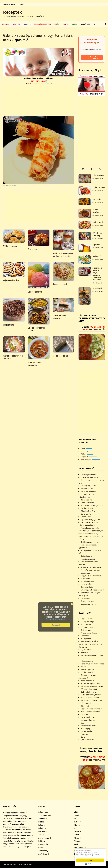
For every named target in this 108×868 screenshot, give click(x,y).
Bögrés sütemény (88, 511)
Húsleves (85, 653)
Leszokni (42, 822)
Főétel (87, 454)
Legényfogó (86, 573)
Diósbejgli (85, 706)
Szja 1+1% (78, 822)
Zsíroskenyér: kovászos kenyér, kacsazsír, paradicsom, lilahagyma (97, 274)
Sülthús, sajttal (87, 672)
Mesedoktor (43, 831)
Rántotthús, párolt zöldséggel (93, 664)
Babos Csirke (86, 517)
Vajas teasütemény (11, 280)
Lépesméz (85, 714)
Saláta (84, 667)
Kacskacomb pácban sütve (92, 700)
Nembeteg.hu (43, 844)
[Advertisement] (39, 100)
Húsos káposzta (87, 669)
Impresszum (7, 865)
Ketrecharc (78, 831)
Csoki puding (9, 325)
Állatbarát (77, 838)
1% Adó (76, 815)
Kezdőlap (6, 24)
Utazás (41, 848)
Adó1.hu (77, 825)
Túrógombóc (97, 256)
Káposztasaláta (87, 661)
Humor (76, 835)
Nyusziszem (86, 598)
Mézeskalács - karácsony (98, 234)
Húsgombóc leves (88, 717)
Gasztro (27, 24)
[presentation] (83, 169)
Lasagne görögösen (89, 604)
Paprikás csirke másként (91, 570)
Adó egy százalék (45, 838)
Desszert (89, 457)
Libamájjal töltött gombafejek (93, 590)
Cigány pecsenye (99, 187)
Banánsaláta (86, 514)
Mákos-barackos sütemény (59, 317)
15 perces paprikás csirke (91, 567)
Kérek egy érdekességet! (92, 58)
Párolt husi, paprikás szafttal (92, 686)
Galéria (8, 36)
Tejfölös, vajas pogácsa (90, 542)
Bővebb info (89, 856)
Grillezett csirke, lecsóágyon (35, 364)
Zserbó (84, 723)
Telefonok (77, 841)
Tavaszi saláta (87, 500)
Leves (87, 448)
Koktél (65, 24)
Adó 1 (76, 812)
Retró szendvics (98, 175)
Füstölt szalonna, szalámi (91, 695)
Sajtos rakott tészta (89, 726)
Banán (84, 737)
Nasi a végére (91, 460)
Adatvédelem (17, 865)
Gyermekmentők (80, 848)
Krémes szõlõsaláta (89, 486)
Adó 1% (75, 24)
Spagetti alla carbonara (90, 477)
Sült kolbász (97, 199)
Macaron (84, 734)
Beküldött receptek (42, 24)
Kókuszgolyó (86, 728)
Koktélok (42, 841)
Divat (76, 819)
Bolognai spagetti (60, 284)
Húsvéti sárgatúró (88, 559)
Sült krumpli (86, 703)
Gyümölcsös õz (87, 587)
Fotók (57, 24)
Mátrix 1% (42, 828)
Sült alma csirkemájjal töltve (92, 505)
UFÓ (75, 828)
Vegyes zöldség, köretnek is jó (93, 709)
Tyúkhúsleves (86, 556)
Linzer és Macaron (88, 720)
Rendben (90, 860)
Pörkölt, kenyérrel (96, 211)
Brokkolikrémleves (88, 491)
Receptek (12, 12)
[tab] (83, 169)
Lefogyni (42, 825)
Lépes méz (96, 245)
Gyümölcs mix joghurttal (91, 519)
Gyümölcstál (97, 288)
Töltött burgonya (10, 246)
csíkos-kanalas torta (61, 356)
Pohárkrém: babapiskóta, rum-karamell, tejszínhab (63, 255)
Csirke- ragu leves (88, 601)
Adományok (85, 24)
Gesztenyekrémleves (89, 474)
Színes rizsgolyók (35, 292)
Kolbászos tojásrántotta (90, 683)
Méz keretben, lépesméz (91, 712)
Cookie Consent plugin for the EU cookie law (90, 864)
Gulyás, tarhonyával (89, 692)
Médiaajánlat (28, 865)
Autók (76, 844)
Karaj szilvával (87, 584)
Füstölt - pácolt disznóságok (92, 698)
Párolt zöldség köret (89, 689)
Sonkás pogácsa (87, 581)
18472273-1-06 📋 (39, 81)
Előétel (85, 451)
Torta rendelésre (88, 681)
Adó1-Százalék (44, 854)
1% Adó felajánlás (45, 815)
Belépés (21, 5)
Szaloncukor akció (88, 740)
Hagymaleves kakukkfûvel (91, 576)
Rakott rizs (32, 249)
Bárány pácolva (87, 508)
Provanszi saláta (87, 503)
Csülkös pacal (98, 222)
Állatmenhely (43, 851)
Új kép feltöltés (97, 330)
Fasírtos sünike (87, 489)
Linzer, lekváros (87, 731)
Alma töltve (86, 579)
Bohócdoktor (43, 812)
